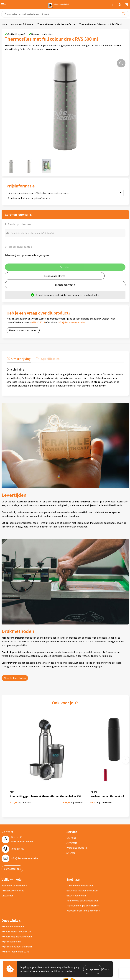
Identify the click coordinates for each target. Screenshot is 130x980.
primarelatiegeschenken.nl (17, 942)
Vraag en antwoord (77, 843)
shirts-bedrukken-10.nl (15, 947)
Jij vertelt (72, 838)
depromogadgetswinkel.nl (17, 932)
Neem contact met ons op (23, 330)
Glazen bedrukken (76, 891)
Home (4, 24)
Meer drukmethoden (15, 678)
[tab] (18, 359)
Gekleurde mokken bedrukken (82, 886)
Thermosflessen (45, 24)
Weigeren (106, 969)
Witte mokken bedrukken (80, 881)
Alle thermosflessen (66, 24)
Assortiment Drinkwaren (22, 24)
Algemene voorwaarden (14, 881)
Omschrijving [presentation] (21, 358)
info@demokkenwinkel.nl (72, 322)
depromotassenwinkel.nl (16, 927)
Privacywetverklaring (13, 886)
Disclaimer (7, 891)
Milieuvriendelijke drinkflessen (83, 901)
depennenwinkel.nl (13, 922)
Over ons (71, 833)
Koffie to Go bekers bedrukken (83, 896)
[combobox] (65, 14)
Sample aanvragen (65, 285)
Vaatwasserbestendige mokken (83, 906)
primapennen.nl (11, 937)
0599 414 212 (38, 322)
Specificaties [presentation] (49, 358)
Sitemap (71, 848)
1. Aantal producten (18, 224)
